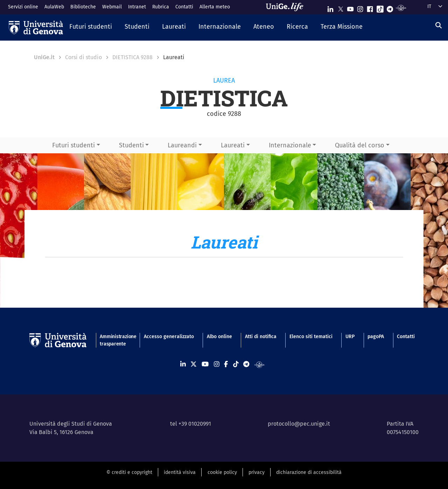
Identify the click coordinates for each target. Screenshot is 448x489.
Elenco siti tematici (311, 337)
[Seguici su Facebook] (370, 8)
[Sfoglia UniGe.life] (287, 7)
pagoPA (376, 337)
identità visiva (180, 472)
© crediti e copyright (129, 472)
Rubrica (161, 7)
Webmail (112, 7)
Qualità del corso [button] (360, 145)
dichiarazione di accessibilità (309, 472)
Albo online (219, 337)
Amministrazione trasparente (115, 340)
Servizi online (23, 7)
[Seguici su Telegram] (390, 8)
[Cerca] (439, 26)
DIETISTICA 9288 (132, 57)
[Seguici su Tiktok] (380, 8)
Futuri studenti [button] (73, 145)
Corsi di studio (83, 57)
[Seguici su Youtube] (350, 8)
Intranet (137, 7)
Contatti (184, 7)
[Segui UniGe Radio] (401, 8)
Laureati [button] (233, 145)
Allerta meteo (215, 7)
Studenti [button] (131, 145)
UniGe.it (44, 57)
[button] (91, 27)
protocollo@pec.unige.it (299, 424)
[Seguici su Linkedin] (330, 8)
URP (350, 337)
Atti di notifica (261, 337)
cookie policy (222, 472)
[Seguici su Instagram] (360, 8)
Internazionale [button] (290, 145)
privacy (257, 472)
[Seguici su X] (341, 8)
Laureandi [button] (182, 145)
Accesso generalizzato (169, 337)
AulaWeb (54, 7)
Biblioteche (83, 7)
